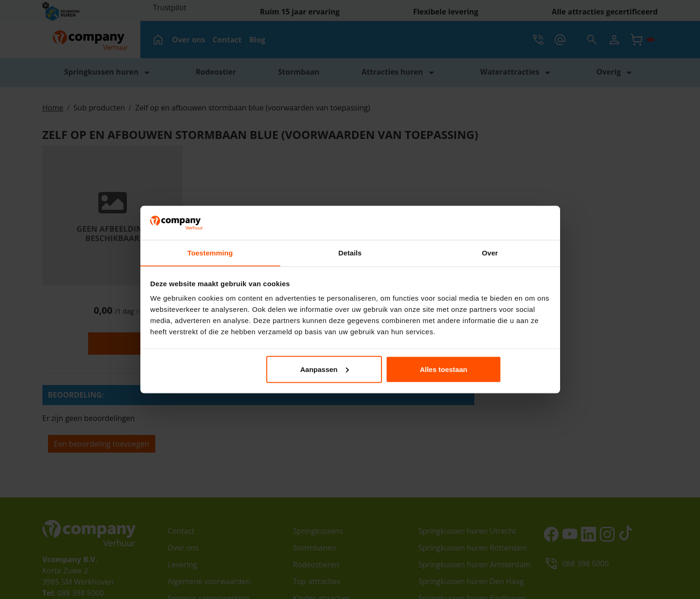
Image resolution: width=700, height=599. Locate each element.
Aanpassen (349, 369)
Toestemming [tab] (210, 253)
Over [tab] (490, 253)
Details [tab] (350, 253)
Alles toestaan (484, 369)
